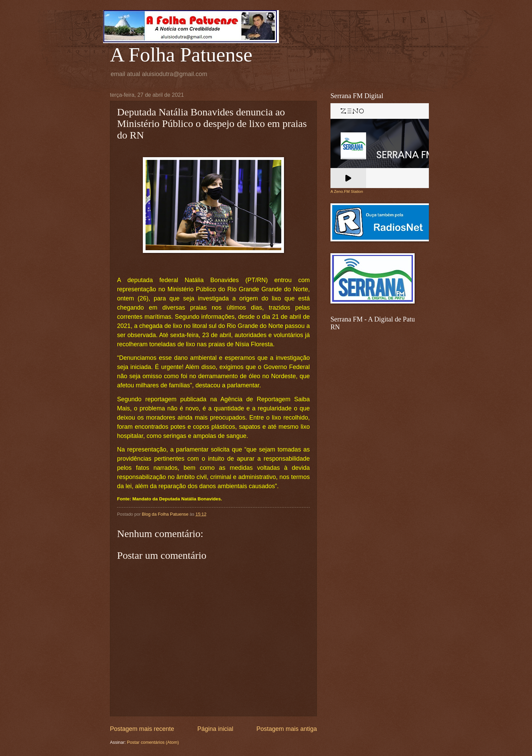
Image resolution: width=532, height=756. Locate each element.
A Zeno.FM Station (347, 191)
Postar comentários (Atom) (153, 742)
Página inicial (215, 729)
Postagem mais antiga (287, 729)
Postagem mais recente (142, 729)
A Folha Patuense (181, 55)
